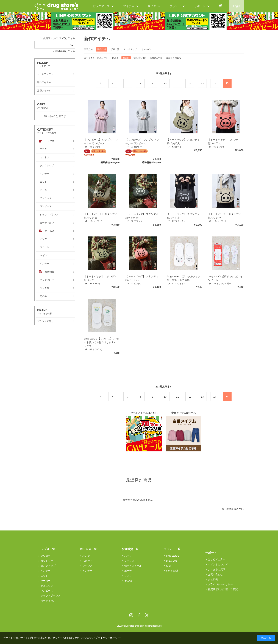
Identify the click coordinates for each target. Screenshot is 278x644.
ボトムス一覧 (88, 549)
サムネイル (147, 49)
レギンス (87, 566)
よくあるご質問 (217, 569)
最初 (105, 83)
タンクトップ (48, 566)
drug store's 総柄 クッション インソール (225, 278)
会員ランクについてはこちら (59, 38)
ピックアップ (130, 49)
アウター (46, 556)
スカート (87, 561)
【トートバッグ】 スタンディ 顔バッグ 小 (183, 216)
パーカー (46, 581)
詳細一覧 (115, 49)
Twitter (147, 615)
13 (202, 83)
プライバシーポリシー (220, 584)
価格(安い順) (140, 58)
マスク (128, 576)
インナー (46, 571)
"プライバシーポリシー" (108, 638)
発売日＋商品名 (174, 58)
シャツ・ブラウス (51, 596)
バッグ (128, 556)
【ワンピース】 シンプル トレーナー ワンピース (101, 142)
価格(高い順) (156, 58)
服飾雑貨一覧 (130, 549)
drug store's (173, 556)
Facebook (139, 615)
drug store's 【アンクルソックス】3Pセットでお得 (183, 278)
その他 (128, 581)
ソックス (129, 561)
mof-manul (172, 571)
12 (190, 83)
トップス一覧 (46, 549)
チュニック (47, 586)
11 (177, 83)
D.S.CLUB (172, 561)
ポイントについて (218, 564)
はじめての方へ (217, 559)
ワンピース (47, 591)
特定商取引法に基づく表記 (223, 589)
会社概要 (213, 579)
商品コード (103, 58)
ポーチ (128, 571)
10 (165, 83)
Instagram (131, 615)
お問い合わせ (215, 574)
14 (215, 83)
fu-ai (169, 566)
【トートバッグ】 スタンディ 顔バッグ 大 (183, 142)
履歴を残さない (235, 509)
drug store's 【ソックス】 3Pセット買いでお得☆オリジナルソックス (101, 342)
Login (236, 6)
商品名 (115, 58)
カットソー (47, 561)
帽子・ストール (133, 566)
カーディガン (48, 600)
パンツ (86, 556)
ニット (44, 576)
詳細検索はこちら (65, 51)
